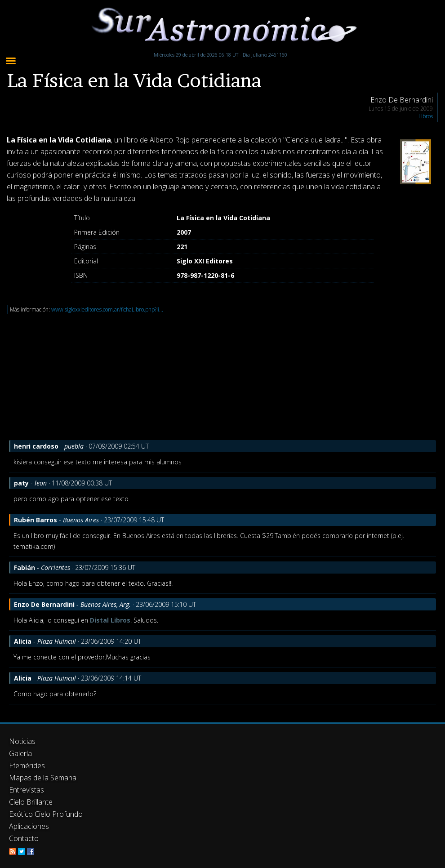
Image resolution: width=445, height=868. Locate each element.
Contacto (24, 838)
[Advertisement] (222, 377)
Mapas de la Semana (43, 778)
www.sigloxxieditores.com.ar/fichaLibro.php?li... (107, 309)
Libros (426, 116)
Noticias (22, 741)
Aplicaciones (29, 826)
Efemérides (27, 766)
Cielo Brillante (31, 802)
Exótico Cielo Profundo (46, 814)
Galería (20, 753)
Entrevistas (27, 790)
